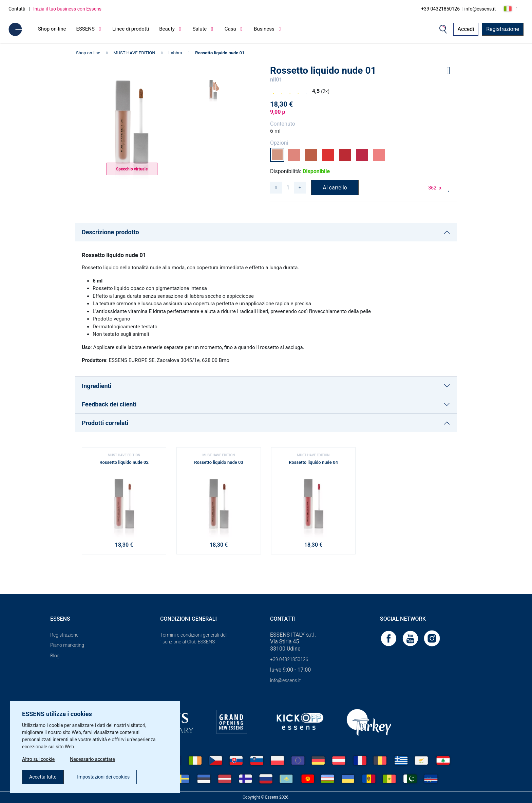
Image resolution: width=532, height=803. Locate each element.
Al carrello (335, 188)
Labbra (175, 53)
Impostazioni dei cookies (103, 777)
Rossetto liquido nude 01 (220, 53)
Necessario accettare (92, 759)
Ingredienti (97, 386)
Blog (55, 656)
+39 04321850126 (440, 9)
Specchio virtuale (132, 169)
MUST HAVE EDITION (134, 53)
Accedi (466, 29)
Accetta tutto (43, 777)
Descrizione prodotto (110, 232)
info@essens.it (480, 9)
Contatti (17, 9)
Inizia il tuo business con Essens (67, 9)
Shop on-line (52, 29)
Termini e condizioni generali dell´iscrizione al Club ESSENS (194, 638)
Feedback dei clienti (109, 404)
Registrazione (503, 29)
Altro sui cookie (38, 759)
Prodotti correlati (105, 423)
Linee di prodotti (131, 29)
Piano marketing (67, 645)
